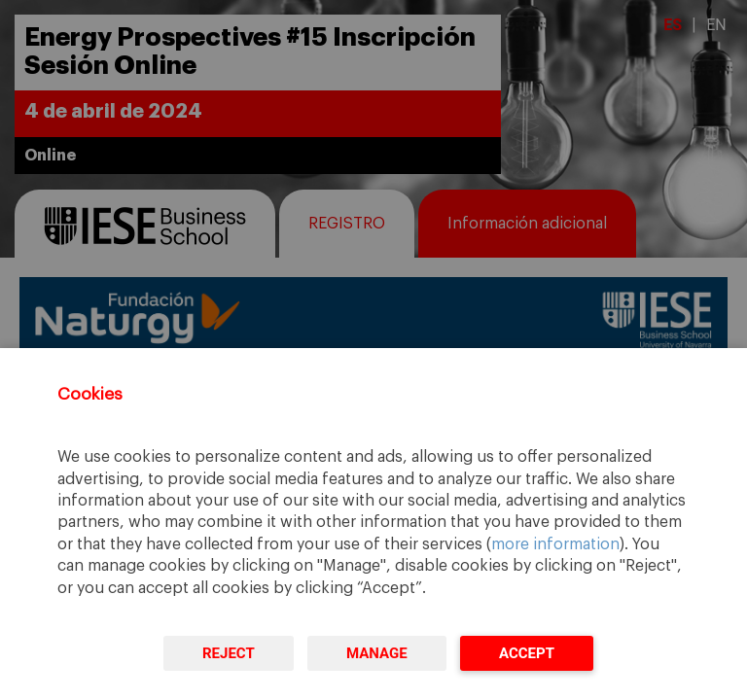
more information (555, 544)
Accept (527, 653)
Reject (229, 653)
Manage (377, 653)
